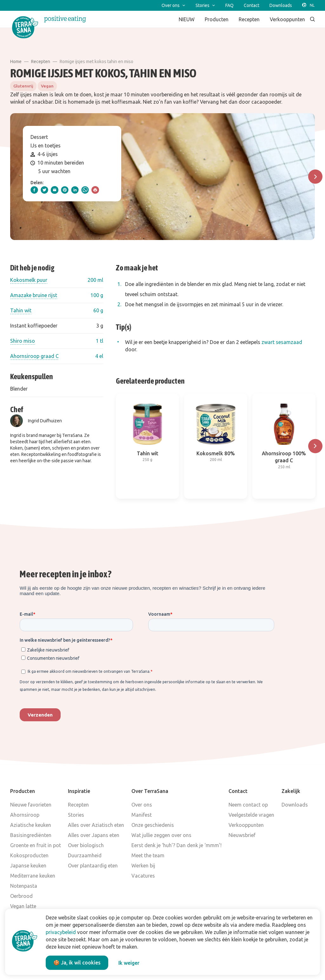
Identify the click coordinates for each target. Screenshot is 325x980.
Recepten (41, 62)
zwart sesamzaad (282, 342)
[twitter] (44, 190)
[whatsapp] (85, 190)
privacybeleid (61, 932)
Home (16, 62)
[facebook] (34, 190)
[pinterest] (65, 190)
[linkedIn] (75, 190)
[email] (55, 190)
